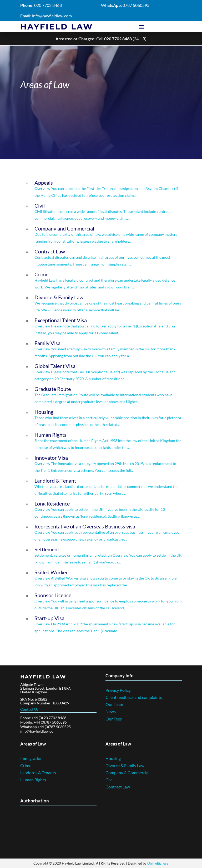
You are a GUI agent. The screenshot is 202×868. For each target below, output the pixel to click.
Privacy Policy (118, 690)
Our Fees (114, 719)
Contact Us (29, 709)
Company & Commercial (127, 772)
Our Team (114, 704)
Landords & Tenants (38, 772)
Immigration (31, 758)
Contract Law (118, 786)
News (111, 711)
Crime (26, 765)
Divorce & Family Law (125, 765)
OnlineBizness (158, 863)
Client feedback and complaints (134, 697)
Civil (110, 779)
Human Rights (33, 779)
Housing (113, 758)
